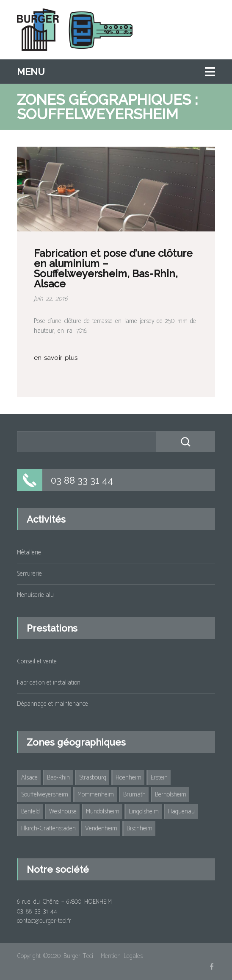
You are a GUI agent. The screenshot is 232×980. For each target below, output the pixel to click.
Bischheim (139, 828)
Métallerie (29, 553)
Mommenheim (96, 795)
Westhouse (63, 812)
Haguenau (181, 812)
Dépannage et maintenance (52, 704)
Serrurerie (29, 574)
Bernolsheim (171, 795)
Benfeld (30, 812)
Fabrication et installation (49, 683)
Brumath (134, 795)
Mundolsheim (103, 812)
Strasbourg (93, 778)
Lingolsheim (144, 812)
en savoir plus (56, 358)
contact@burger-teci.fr (44, 921)
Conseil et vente (37, 661)
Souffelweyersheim (45, 795)
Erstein (159, 778)
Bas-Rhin (58, 778)
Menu (31, 72)
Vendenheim (101, 828)
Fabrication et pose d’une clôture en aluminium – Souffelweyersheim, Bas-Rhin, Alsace (113, 269)
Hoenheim (128, 778)
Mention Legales (122, 956)
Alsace (29, 778)
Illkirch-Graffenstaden (48, 828)
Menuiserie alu (35, 595)
